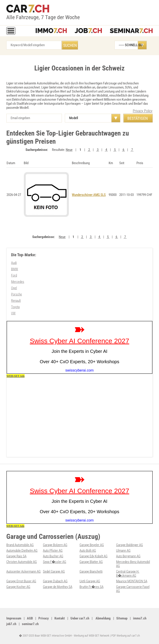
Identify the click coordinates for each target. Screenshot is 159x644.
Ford (14, 275)
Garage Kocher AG (18, 587)
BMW (15, 269)
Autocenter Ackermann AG (23, 571)
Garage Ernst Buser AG (21, 581)
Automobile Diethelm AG (22, 551)
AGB (30, 618)
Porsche (16, 294)
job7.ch (11, 624)
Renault (16, 301)
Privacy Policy (143, 111)
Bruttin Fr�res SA (91, 587)
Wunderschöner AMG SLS (89, 195)
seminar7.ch (30, 624)
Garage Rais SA (16, 556)
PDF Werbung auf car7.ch (126, 636)
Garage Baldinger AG (130, 545)
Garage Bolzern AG (55, 545)
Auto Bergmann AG (128, 556)
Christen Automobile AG (22, 562)
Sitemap (122, 618)
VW (13, 313)
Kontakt (60, 618)
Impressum (14, 618)
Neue (69, 150)
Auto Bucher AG (53, 556)
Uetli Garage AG (90, 581)
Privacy (44, 618)
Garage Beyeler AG (92, 545)
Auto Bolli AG (88, 551)
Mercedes (18, 282)
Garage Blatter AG (91, 562)
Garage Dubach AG (55, 581)
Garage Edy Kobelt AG (94, 556)
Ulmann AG (123, 551)
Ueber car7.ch (80, 618)
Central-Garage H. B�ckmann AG (128, 574)
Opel (14, 288)
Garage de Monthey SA (58, 587)
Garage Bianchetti (91, 571)
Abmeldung (103, 618)
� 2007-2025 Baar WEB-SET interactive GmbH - (46, 636)
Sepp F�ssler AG (55, 562)
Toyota (15, 307)
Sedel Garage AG (54, 571)
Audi (14, 263)
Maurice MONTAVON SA (132, 581)
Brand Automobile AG (20, 545)
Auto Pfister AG (53, 551)
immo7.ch (140, 618)
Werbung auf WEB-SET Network (92, 636)
